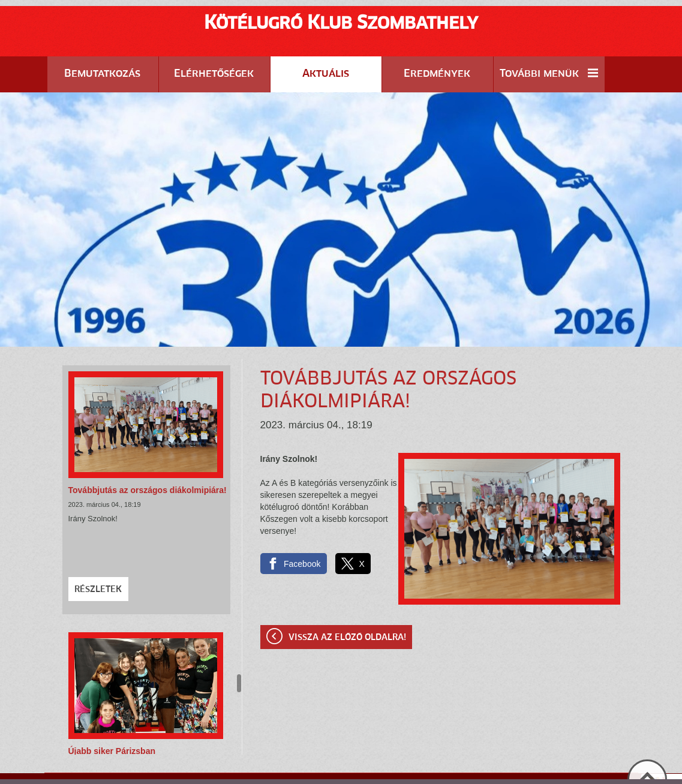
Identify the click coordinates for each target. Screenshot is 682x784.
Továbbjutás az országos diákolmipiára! (148, 460)
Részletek (98, 560)
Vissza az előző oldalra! (347, 608)
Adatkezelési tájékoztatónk (415, 771)
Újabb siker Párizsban (112, 721)
